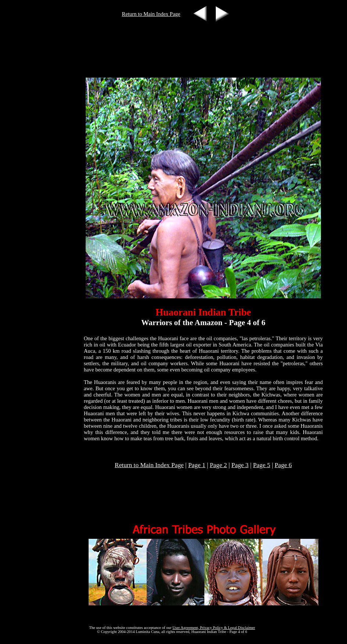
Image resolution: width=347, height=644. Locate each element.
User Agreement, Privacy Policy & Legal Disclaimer (214, 628)
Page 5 (262, 465)
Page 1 (197, 465)
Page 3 (240, 465)
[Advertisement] (172, 33)
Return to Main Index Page (151, 14)
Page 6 (283, 465)
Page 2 (219, 465)
